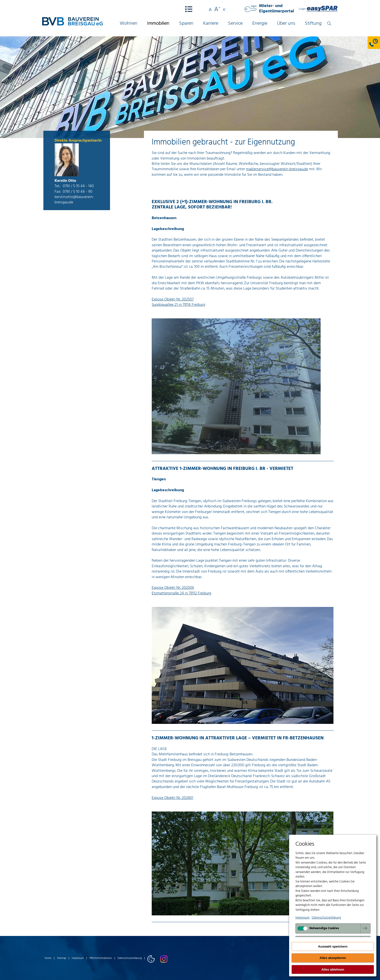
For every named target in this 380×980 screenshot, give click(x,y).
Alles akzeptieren (333, 958)
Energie (260, 24)
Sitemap (62, 958)
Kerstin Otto (65, 181)
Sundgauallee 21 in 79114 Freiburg (178, 305)
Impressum (78, 958)
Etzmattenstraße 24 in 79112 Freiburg (182, 593)
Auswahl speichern (333, 946)
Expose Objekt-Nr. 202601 (172, 798)
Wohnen (129, 24)
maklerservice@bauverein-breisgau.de (277, 169)
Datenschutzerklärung (130, 958)
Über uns (286, 24)
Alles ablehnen (333, 969)
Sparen (186, 24)
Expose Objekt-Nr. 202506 (173, 588)
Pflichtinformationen (101, 958)
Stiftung (313, 24)
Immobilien (158, 24)
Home (48, 958)
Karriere (211, 24)
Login (318, 9)
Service (235, 24)
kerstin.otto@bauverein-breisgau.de (74, 200)
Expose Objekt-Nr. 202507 (173, 299)
